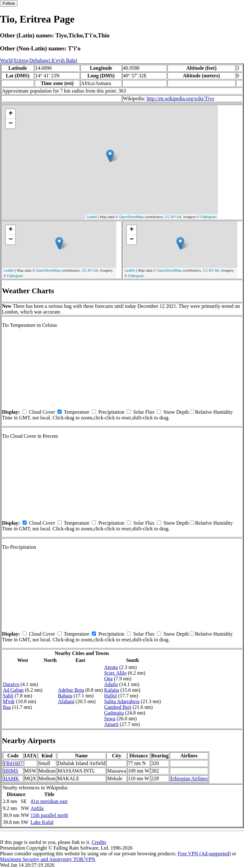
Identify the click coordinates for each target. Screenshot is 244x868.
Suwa (110, 719)
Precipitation (111, 412)
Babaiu (65, 696)
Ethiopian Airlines (189, 778)
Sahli (8, 696)
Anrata (111, 667)
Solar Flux (144, 412)
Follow (9, 3)
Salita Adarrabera (122, 701)
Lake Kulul (42, 822)
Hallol (111, 696)
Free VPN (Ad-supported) (204, 854)
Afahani (66, 701)
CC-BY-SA (173, 217)
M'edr (9, 701)
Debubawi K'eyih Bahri (53, 60)
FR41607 (13, 763)
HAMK (11, 778)
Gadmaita (114, 713)
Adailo (111, 684)
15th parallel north (49, 815)
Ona (108, 679)
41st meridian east (49, 801)
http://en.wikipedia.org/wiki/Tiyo (180, 98)
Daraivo (11, 684)
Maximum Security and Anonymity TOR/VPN (47, 859)
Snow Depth (176, 412)
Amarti (111, 724)
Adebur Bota (71, 690)
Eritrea (21, 60)
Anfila (37, 808)
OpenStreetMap (132, 217)
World (6, 60)
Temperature (77, 412)
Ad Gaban (13, 690)
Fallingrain (209, 217)
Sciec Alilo (115, 673)
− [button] (11, 124)
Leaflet (92, 217)
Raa (7, 707)
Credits (99, 842)
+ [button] (11, 114)
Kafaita (112, 690)
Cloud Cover (42, 412)
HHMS (11, 771)
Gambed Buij (118, 707)
